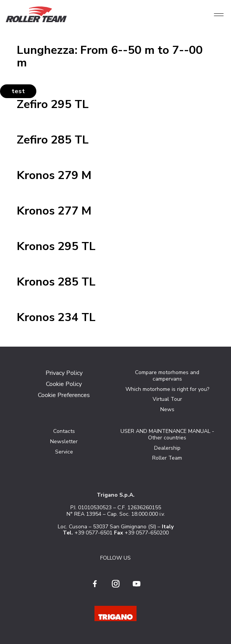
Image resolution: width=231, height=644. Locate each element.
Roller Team (167, 458)
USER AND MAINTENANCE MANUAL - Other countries (167, 434)
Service (64, 452)
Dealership (167, 448)
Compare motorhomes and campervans (167, 376)
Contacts (64, 431)
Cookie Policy (64, 384)
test (18, 91)
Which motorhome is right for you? (167, 389)
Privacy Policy (64, 373)
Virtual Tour (167, 399)
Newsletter (64, 441)
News (167, 409)
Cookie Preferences (64, 395)
